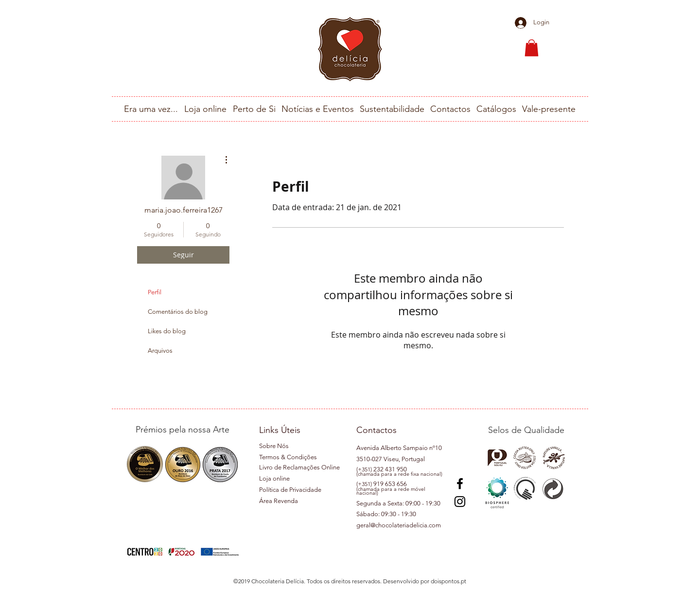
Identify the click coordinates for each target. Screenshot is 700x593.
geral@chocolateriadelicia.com (399, 525)
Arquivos (160, 350)
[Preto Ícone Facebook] (460, 484)
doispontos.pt (448, 581)
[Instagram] (460, 502)
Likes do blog (167, 331)
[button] (532, 48)
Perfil (155, 292)
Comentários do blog (178, 312)
